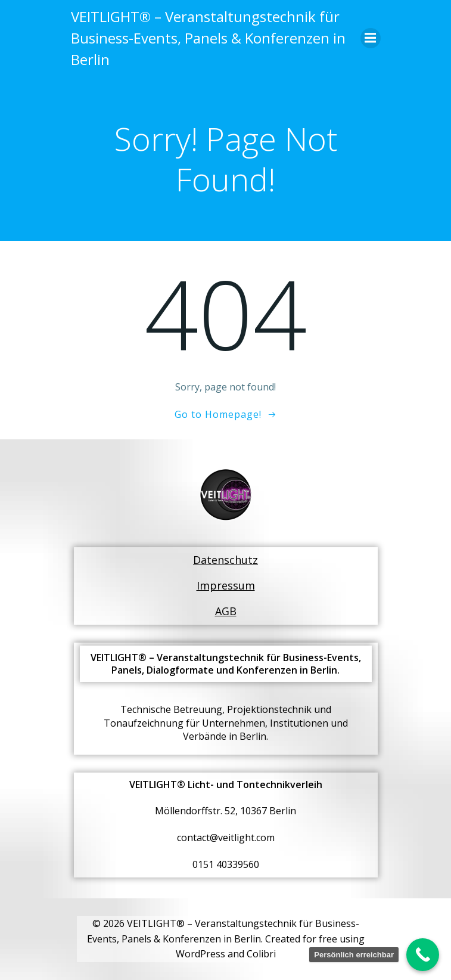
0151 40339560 (226, 864)
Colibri (261, 954)
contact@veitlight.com (226, 838)
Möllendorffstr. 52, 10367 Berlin (225, 811)
